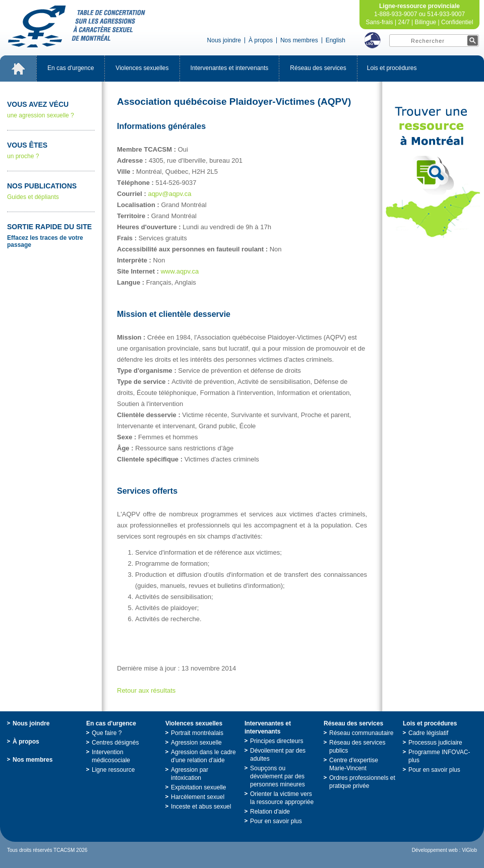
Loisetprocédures (392, 68)
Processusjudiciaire (435, 743)
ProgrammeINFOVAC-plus (439, 756)
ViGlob (469, 850)
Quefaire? (107, 733)
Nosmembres (299, 40)
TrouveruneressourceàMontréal (433, 172)
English (336, 40)
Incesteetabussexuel (201, 807)
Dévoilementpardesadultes (278, 755)
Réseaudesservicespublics (357, 747)
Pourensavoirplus (276, 821)
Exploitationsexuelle (198, 787)
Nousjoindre (224, 40)
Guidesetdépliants (51, 191)
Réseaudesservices (318, 68)
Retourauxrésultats (146, 690)
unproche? (51, 150)
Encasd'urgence (71, 68)
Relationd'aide (270, 812)
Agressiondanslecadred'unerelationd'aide (203, 756)
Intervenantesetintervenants (230, 68)
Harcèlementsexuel (198, 797)
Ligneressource (113, 770)
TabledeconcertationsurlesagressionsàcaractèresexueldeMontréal (77, 26)
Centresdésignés (115, 743)
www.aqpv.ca (180, 271)
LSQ (373, 40)
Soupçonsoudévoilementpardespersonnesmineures (278, 776)
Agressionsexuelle (196, 743)
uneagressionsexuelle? (51, 110)
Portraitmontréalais (197, 733)
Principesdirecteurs (277, 741)
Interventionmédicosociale (111, 756)
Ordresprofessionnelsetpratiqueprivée (362, 782)
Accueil (18, 69)
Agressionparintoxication (190, 774)
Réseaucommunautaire (361, 733)
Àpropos (261, 40)
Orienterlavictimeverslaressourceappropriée (282, 798)
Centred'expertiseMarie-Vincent (354, 764)
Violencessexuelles (142, 68)
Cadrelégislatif (428, 733)
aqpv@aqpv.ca (169, 194)
